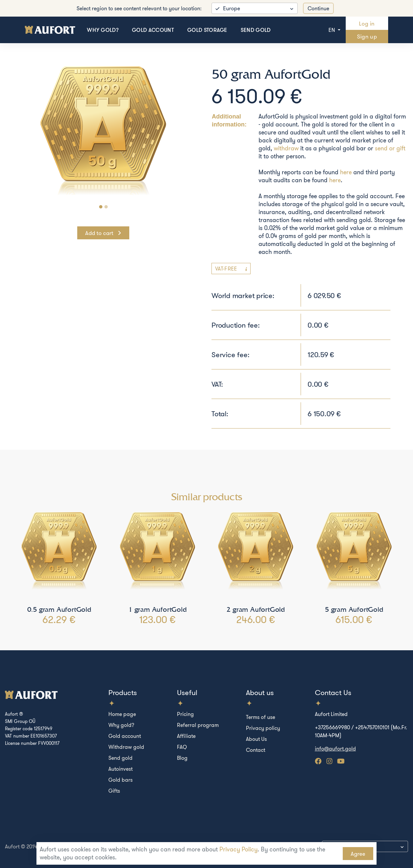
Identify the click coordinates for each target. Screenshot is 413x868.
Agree (358, 854)
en (332, 30)
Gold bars (120, 780)
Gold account (153, 30)
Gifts (114, 791)
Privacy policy (263, 728)
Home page (122, 714)
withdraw (286, 148)
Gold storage (207, 30)
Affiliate (186, 736)
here (346, 172)
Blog (182, 758)
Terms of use (261, 717)
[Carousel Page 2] (106, 207)
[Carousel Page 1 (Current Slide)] (101, 207)
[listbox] (255, 8)
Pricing (185, 714)
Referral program (198, 725)
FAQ (182, 747)
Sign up (367, 36)
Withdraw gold (126, 747)
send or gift (390, 148)
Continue (318, 8)
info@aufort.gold (335, 749)
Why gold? (103, 30)
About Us (256, 739)
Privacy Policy (238, 849)
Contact (256, 750)
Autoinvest (120, 769)
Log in (367, 23)
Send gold (256, 30)
